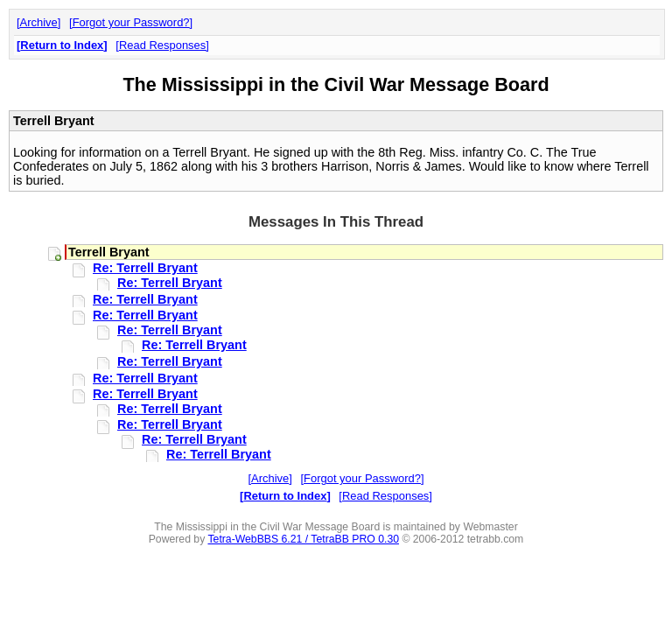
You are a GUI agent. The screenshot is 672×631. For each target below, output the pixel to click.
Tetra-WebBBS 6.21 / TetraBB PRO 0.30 (303, 539)
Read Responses (162, 45)
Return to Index (62, 45)
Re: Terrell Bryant (145, 268)
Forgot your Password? (131, 22)
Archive (39, 22)
